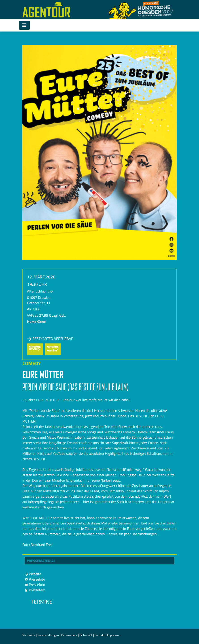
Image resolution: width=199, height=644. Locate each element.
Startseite (29, 635)
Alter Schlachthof (40, 291)
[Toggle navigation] (24, 25)
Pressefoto (35, 579)
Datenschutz (69, 635)
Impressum (114, 635)
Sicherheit (86, 635)
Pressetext (35, 590)
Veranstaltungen (48, 635)
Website (33, 574)
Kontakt (100, 635)
